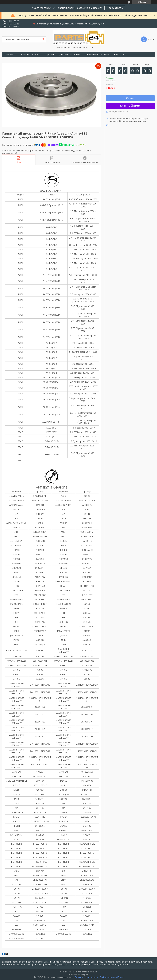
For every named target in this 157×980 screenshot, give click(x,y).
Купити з (130, 106)
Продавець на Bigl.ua (78, 974)
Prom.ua (93, 972)
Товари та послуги (28, 54)
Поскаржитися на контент (87, 977)
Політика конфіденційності (112, 977)
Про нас (50, 54)
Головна (9, 54)
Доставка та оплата (70, 54)
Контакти (119, 54)
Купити (130, 98)
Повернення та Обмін (97, 54)
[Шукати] (43, 39)
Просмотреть (115, 8)
